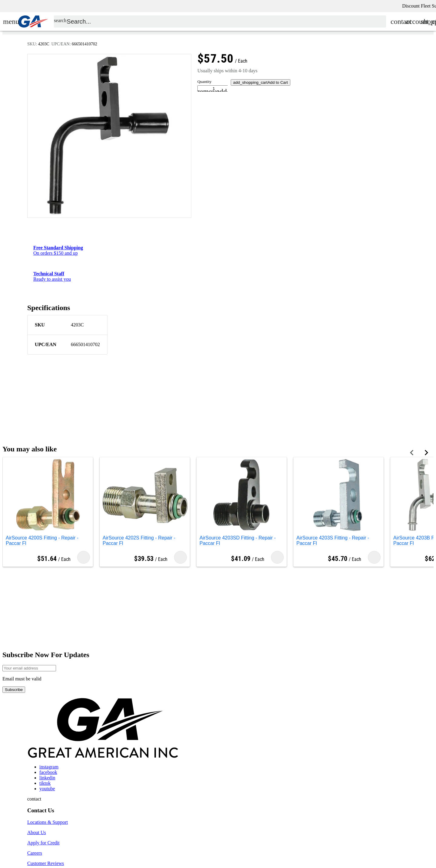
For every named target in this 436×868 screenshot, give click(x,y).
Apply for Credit (43, 843)
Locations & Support (48, 822)
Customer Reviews (46, 863)
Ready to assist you (52, 276)
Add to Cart (261, 82)
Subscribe (14, 690)
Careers (35, 853)
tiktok (45, 783)
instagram (49, 767)
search (60, 26)
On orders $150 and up (58, 250)
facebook (48, 772)
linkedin (47, 778)
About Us (37, 832)
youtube (47, 789)
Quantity (205, 82)
